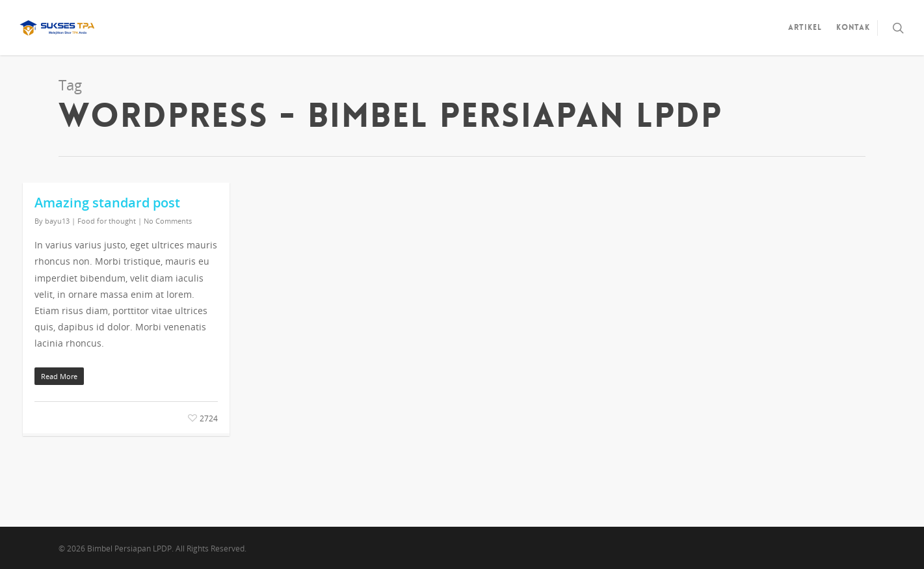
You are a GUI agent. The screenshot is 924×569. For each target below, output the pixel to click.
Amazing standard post (107, 203)
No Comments (168, 221)
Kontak (853, 27)
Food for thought (107, 221)
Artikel (805, 27)
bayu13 (57, 221)
